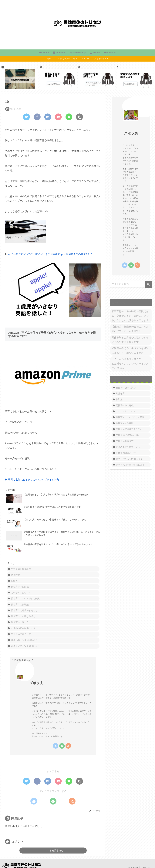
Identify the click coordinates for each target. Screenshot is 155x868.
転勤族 (14, 581)
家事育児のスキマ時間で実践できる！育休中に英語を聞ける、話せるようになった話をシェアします (130, 316)
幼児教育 (15, 575)
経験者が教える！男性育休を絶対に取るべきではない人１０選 (130, 350)
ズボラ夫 (36, 683)
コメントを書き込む (53, 850)
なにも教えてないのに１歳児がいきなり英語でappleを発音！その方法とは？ (51, 254)
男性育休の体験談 (20, 604)
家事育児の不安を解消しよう (25, 646)
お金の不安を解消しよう (23, 628)
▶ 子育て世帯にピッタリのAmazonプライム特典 (32, 480)
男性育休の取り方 (20, 622)
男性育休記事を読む (21, 569)
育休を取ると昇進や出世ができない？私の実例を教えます (130, 340)
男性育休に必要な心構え (23, 616)
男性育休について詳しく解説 (25, 598)
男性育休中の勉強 (20, 587)
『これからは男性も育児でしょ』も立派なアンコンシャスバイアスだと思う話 (130, 364)
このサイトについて (21, 593)
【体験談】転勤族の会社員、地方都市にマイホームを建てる (130, 329)
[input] (131, 284)
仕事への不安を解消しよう (24, 640)
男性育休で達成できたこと (24, 610)
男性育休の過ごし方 (21, 634)
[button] (148, 284)
